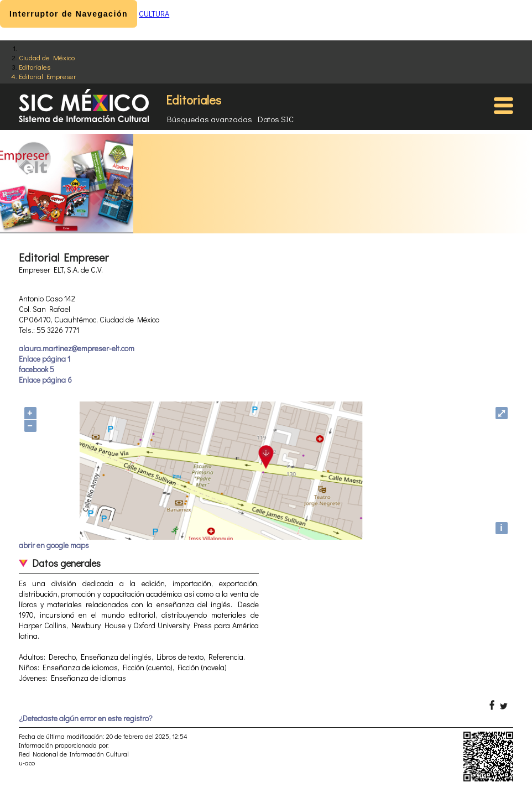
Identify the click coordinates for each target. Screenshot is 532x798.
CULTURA (154, 14)
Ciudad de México (47, 57)
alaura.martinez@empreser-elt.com (77, 348)
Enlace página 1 (45, 359)
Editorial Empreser (48, 76)
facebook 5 (36, 369)
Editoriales (35, 67)
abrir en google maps (54, 545)
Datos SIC (276, 119)
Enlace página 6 (45, 380)
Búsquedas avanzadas (210, 119)
